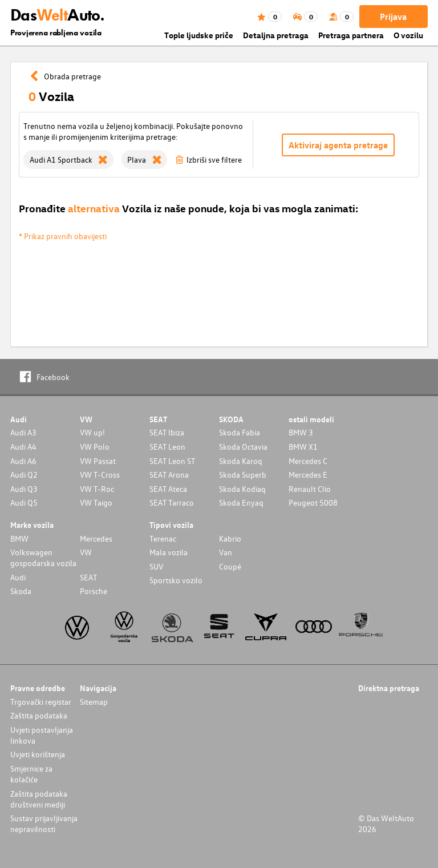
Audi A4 (23, 447)
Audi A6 (23, 461)
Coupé (230, 566)
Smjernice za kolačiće (31, 774)
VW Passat (98, 461)
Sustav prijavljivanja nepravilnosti (44, 823)
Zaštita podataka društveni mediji (39, 799)
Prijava (393, 17)
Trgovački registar (41, 702)
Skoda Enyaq (241, 502)
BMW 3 (301, 432)
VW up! (92, 432)
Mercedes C (308, 461)
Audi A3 (23, 432)
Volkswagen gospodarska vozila (43, 558)
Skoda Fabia (240, 432)
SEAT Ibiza (167, 432)
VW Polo (95, 447)
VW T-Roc (97, 489)
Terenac (163, 538)
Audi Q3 (24, 489)
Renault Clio (310, 489)
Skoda (21, 591)
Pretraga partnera (351, 35)
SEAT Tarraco (172, 502)
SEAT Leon (167, 447)
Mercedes (96, 538)
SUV (156, 566)
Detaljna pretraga (276, 35)
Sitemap (94, 702)
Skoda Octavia (243, 447)
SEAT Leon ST (172, 461)
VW (86, 552)
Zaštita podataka (39, 715)
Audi (18, 577)
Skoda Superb (243, 475)
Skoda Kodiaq (242, 489)
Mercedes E (308, 475)
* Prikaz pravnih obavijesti (63, 236)
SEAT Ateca (168, 489)
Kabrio (230, 538)
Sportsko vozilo (176, 580)
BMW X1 (303, 447)
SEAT (88, 577)
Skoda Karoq (241, 461)
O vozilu (408, 35)
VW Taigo (96, 502)
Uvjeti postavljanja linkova (42, 735)
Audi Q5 (24, 502)
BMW (19, 538)
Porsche (94, 591)
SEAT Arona (169, 475)
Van (226, 552)
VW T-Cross (100, 475)
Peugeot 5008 (313, 502)
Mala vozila (169, 552)
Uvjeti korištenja (38, 754)
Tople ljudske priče (199, 35)
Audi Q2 (24, 475)
